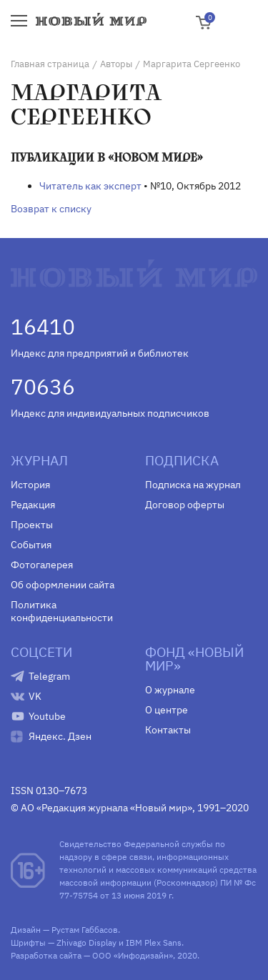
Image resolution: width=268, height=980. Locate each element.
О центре (167, 710)
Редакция (33, 505)
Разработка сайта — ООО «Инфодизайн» (92, 955)
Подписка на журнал (193, 485)
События (31, 545)
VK (35, 696)
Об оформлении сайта (63, 585)
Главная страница (50, 64)
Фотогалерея (42, 565)
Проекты (32, 525)
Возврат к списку (51, 209)
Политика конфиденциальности (62, 611)
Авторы (116, 64)
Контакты (168, 730)
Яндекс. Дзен (60, 736)
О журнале (170, 690)
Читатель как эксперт (90, 186)
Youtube (47, 716)
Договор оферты (185, 505)
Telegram (49, 676)
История (30, 485)
